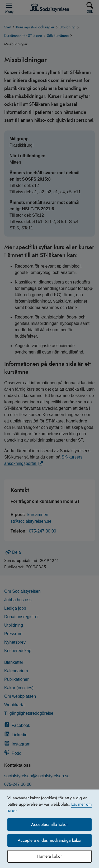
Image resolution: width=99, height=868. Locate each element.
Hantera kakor (49, 856)
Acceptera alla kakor (49, 824)
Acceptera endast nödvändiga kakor (50, 840)
